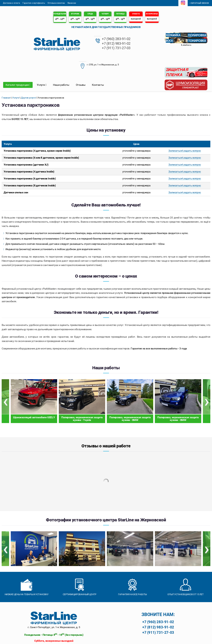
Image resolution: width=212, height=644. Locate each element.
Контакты (98, 64)
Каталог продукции (18, 64)
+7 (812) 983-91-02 (78, 43)
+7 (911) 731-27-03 (78, 48)
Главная (6, 77)
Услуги (42, 64)
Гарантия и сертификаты (34, 3)
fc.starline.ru (186, 45)
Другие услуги (28, 77)
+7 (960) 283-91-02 (78, 39)
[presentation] (5, 381)
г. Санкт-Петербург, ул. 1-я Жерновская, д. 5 (54, 607)
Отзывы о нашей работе (106, 426)
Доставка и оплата (11, 3)
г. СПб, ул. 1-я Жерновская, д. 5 (122, 40)
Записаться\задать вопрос (185, 131)
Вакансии (72, 3)
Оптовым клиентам (56, 3)
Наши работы (61, 64)
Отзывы (81, 64)
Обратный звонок (199, 3)
